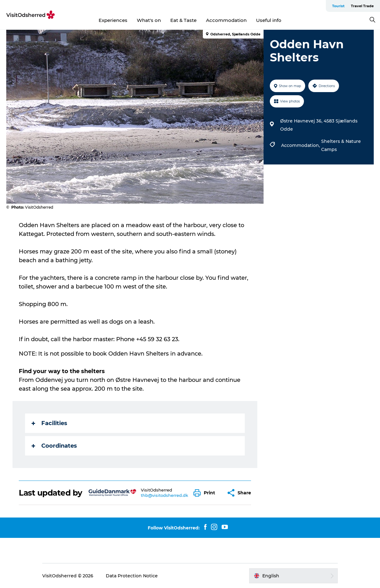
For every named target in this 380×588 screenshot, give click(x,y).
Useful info (269, 20)
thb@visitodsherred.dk (164, 495)
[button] (206, 493)
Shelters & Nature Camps (341, 145)
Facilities (49, 423)
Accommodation (226, 20)
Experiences (113, 20)
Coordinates (54, 446)
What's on (149, 20)
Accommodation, (301, 145)
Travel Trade (362, 6)
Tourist (338, 6)
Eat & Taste (183, 20)
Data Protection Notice (132, 576)
